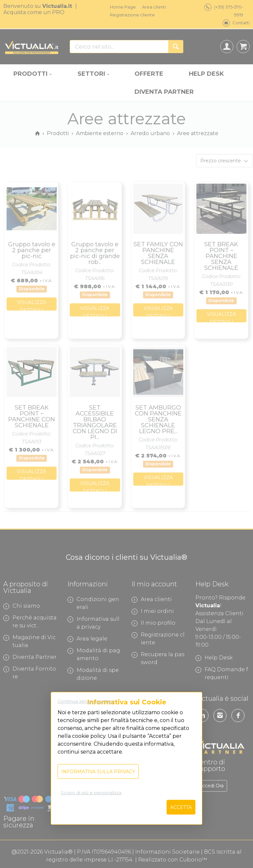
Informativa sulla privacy (98, 772)
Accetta (181, 807)
